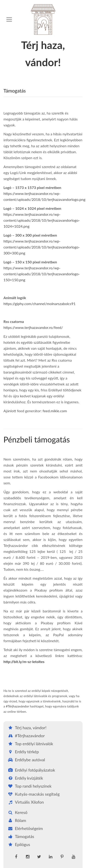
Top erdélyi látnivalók (30, 744)
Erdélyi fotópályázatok (31, 770)
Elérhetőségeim (25, 828)
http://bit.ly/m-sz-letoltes (24, 662)
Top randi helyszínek (29, 786)
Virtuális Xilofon (25, 802)
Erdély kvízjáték (25, 778)
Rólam (17, 820)
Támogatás (21, 836)
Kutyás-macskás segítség (33, 794)
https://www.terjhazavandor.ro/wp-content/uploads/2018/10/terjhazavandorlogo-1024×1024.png (42, 220)
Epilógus (18, 844)
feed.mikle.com (55, 411)
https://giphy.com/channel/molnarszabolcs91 (40, 304)
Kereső (17, 812)
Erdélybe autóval (26, 760)
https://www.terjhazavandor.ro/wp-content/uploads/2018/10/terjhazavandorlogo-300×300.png (42, 247)
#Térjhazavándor (18, 706)
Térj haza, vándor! (27, 728)
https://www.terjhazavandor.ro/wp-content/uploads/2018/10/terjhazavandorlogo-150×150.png (42, 274)
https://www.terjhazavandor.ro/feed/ (33, 327)
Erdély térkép (23, 752)
